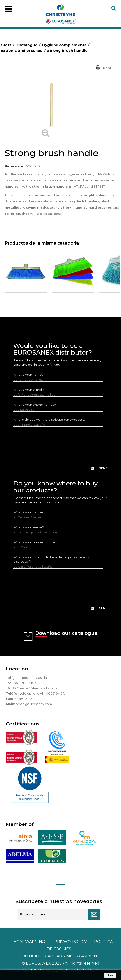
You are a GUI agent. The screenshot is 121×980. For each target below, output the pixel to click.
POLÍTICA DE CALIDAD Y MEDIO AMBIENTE (60, 956)
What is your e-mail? (29, 390)
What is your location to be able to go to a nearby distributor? (51, 559)
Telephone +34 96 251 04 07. (44, 693)
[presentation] (60, 452)
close (110, 975)
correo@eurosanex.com (33, 704)
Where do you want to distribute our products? (49, 420)
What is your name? (28, 375)
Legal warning (29, 942)
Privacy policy (71, 942)
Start (9, 45)
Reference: (14, 166)
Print (107, 68)
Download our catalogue (66, 634)
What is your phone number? (35, 405)
